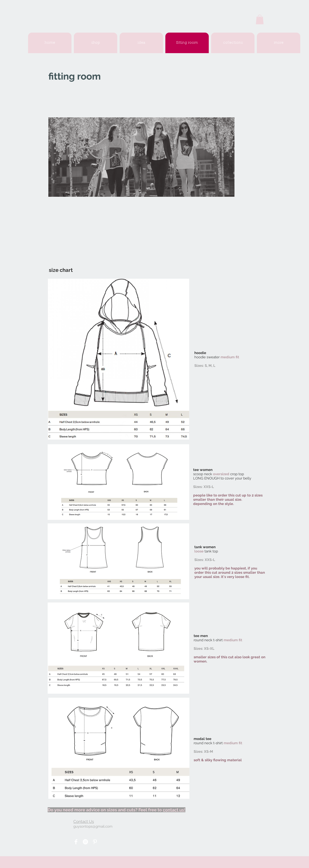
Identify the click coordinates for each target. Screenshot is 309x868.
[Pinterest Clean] (95, 842)
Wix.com (184, 862)
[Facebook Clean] (76, 842)
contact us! (174, 810)
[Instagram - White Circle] (85, 842)
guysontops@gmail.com (93, 826)
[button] (260, 19)
